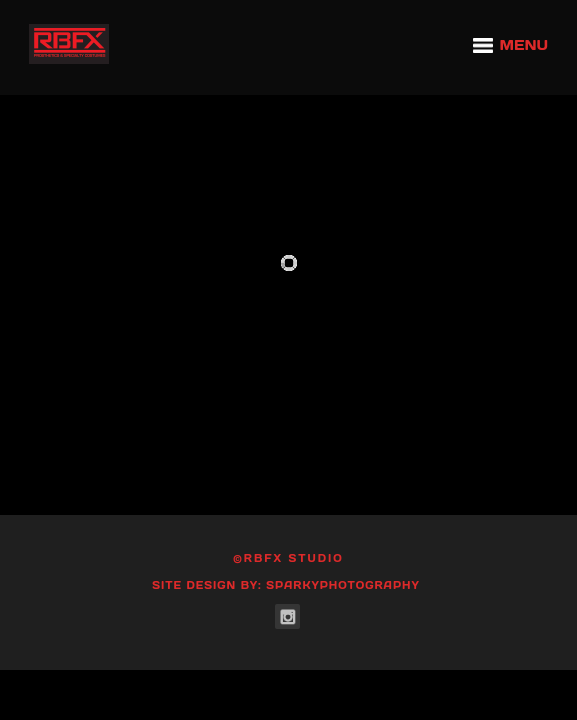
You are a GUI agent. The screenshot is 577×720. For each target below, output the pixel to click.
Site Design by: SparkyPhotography (286, 585)
